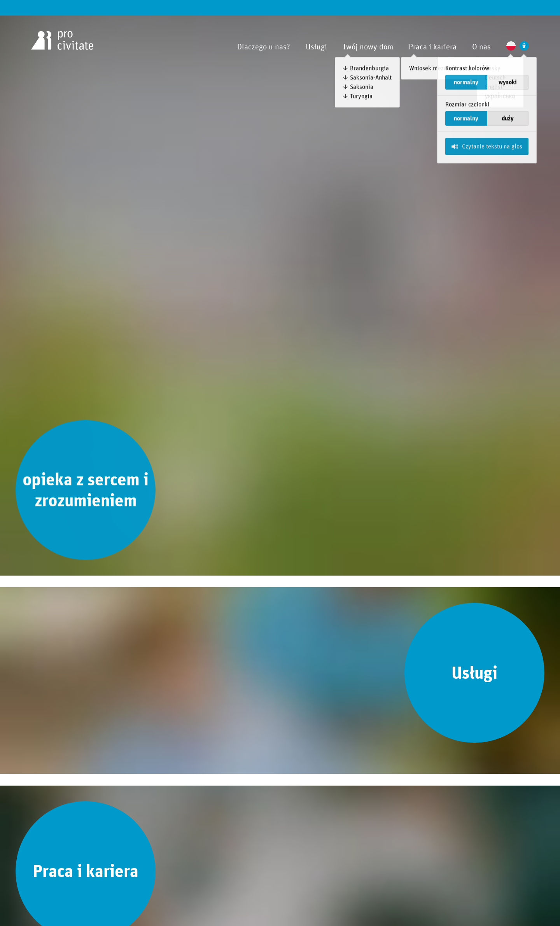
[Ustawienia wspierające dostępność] (524, 46)
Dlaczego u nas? (264, 47)
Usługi (316, 47)
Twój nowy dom (368, 47)
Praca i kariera (433, 47)
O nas (481, 47)
